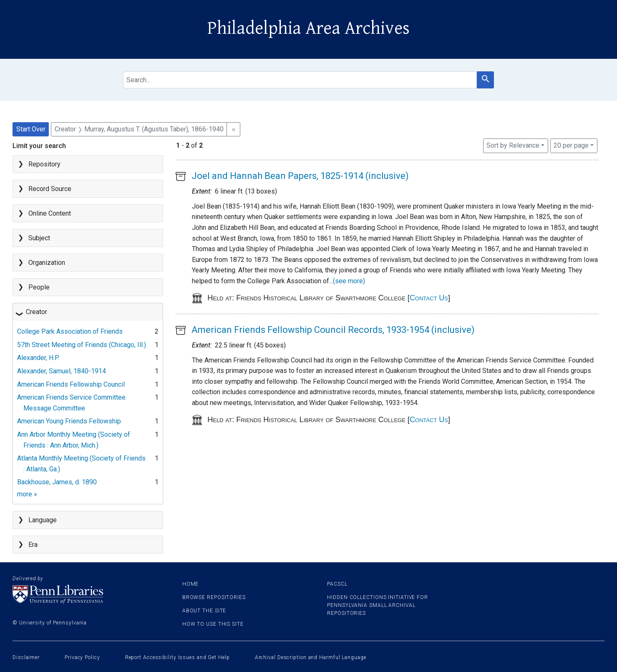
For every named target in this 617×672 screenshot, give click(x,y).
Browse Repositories (214, 597)
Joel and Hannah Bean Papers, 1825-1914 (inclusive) (300, 176)
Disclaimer (26, 657)
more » (27, 494)
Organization (47, 263)
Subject (39, 238)
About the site (204, 611)
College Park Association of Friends (70, 331)
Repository (44, 164)
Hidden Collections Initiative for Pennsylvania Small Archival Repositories (378, 605)
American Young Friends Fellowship (69, 421)
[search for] (300, 80)
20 (571, 145)
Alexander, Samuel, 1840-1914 (62, 371)
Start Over (31, 129)
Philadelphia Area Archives (308, 28)
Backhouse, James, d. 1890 (57, 482)
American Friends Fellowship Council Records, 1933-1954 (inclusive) (333, 330)
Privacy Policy (82, 657)
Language (43, 520)
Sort (513, 145)
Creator (37, 312)
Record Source (50, 189)
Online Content (50, 213)
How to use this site (213, 624)
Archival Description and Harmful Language (311, 657)
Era (33, 545)
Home (191, 584)
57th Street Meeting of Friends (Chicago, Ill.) (82, 345)
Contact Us (429, 298)
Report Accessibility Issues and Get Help (178, 657)
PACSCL (337, 584)
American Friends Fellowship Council (71, 384)
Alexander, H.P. (38, 358)
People (39, 287)
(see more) (349, 281)
